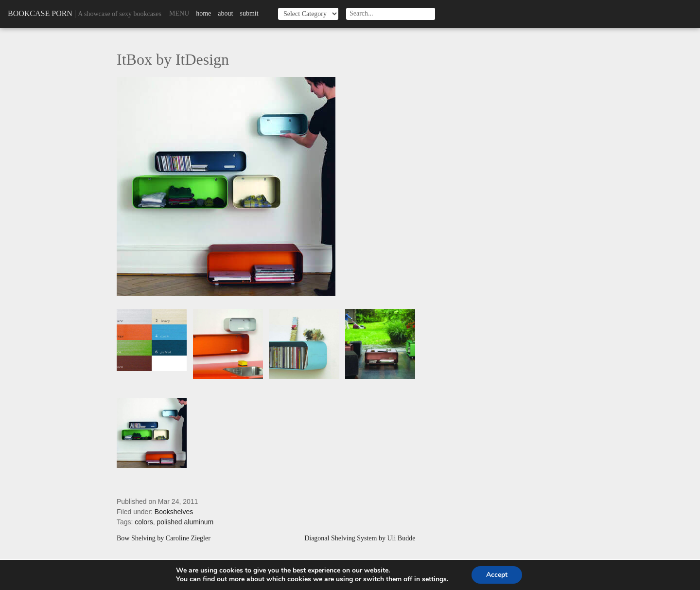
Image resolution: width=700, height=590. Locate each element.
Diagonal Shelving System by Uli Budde (360, 538)
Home (203, 13)
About (225, 13)
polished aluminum (185, 522)
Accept (497, 575)
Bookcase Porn (40, 13)
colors (144, 522)
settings (434, 579)
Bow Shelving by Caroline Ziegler (164, 538)
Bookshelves (174, 512)
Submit (249, 13)
